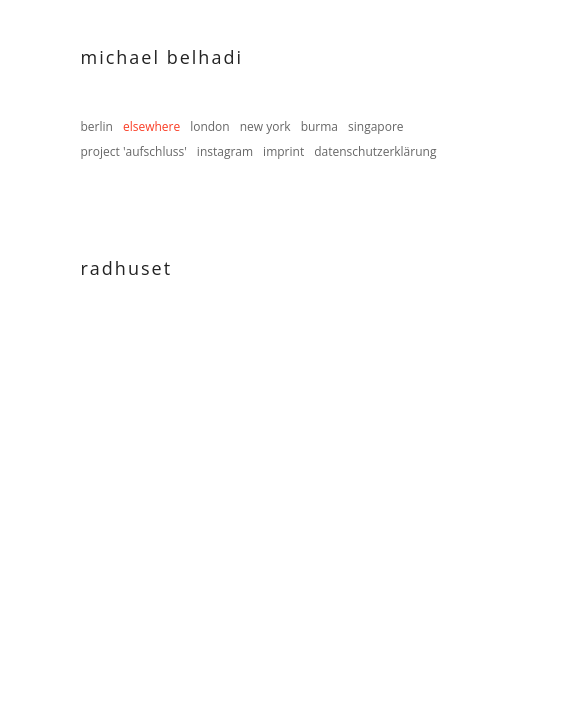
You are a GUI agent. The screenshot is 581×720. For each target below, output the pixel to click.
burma (319, 126)
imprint (283, 151)
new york (265, 126)
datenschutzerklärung (375, 151)
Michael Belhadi (162, 57)
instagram (225, 151)
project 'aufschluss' (134, 151)
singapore (376, 126)
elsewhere (151, 126)
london (210, 126)
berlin (97, 126)
